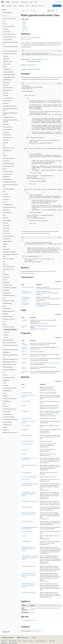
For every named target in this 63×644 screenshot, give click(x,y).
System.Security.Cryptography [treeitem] (10, 19)
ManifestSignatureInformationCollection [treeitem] (10, 255)
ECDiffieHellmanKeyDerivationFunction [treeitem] (10, 185)
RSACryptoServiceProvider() (28, 287)
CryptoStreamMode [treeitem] (7, 127)
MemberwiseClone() (26, 480)
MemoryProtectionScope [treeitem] (8, 269)
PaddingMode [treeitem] (6, 282)
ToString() (24, 536)
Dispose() (24, 405)
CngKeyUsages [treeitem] (6, 82)
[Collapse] (18, 10)
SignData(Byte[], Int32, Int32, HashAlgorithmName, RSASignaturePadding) (29, 494)
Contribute (25, 641)
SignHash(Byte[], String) (27, 531)
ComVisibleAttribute (31, 65)
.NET (27, 11)
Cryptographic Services (30, 620)
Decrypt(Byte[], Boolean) (27, 393)
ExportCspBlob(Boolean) (27, 435)
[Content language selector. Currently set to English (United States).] (8, 638)
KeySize (23, 352)
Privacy (31, 641)
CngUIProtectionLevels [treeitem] (8, 98)
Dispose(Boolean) (25, 411)
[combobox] (10, 13)
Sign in (60, 2)
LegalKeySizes (25, 354)
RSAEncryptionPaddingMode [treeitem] (9, 343)
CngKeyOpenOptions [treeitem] (8, 80)
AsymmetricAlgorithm (38, 59)
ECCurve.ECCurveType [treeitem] (8, 171)
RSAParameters (42, 233)
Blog (19, 641)
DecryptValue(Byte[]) (26, 401)
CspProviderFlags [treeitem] (7, 135)
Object (29, 59)
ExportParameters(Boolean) (28, 441)
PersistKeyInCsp (25, 359)
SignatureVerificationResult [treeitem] (9, 417)
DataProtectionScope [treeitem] (8, 137)
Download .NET (57, 6)
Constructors (25, 27)
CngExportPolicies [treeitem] (7, 64)
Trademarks (4, 643)
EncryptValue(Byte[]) (26, 425)
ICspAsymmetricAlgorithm (34, 69)
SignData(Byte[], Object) (27, 507)
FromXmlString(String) (27, 444)
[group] (41, 54)
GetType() (24, 454)
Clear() (23, 387)
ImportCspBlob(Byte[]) (26, 473)
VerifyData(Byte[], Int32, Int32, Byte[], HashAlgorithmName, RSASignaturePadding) (30, 557)
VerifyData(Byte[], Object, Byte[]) (29, 566)
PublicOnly (24, 363)
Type (45, 454)
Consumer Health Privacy (41, 641)
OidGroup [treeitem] (5, 280)
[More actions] (61, 11)
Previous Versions (12, 641)
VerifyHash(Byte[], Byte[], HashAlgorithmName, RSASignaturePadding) (28, 585)
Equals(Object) (25, 430)
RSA (22, 45)
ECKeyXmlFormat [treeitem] (7, 197)
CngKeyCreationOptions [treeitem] (8, 72)
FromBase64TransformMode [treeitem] (9, 207)
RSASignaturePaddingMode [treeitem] (9, 370)
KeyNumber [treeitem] (5, 244)
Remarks (24, 26)
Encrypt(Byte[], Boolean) (27, 418)
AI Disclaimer (4, 641)
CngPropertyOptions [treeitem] (7, 90)
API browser (33, 11)
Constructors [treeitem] (7, 332)
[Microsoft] (3, 2)
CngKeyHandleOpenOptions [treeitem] (9, 77)
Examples (24, 24)
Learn (22, 11)
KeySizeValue (24, 320)
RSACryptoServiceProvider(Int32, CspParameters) (26, 299)
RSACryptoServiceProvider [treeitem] (10, 330)
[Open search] (56, 2)
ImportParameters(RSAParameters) (29, 477)
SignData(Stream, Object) (27, 522)
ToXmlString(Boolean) (26, 541)
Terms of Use (52, 641)
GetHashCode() (25, 450)
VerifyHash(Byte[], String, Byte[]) (29, 593)
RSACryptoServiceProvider (46, 77)
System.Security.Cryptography (34, 37)
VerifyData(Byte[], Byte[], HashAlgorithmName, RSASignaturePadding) (28, 549)
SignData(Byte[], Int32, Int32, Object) (30, 501)
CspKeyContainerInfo (38, 343)
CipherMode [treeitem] (6, 56)
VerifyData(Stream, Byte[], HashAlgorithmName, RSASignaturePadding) (28, 575)
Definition (24, 22)
